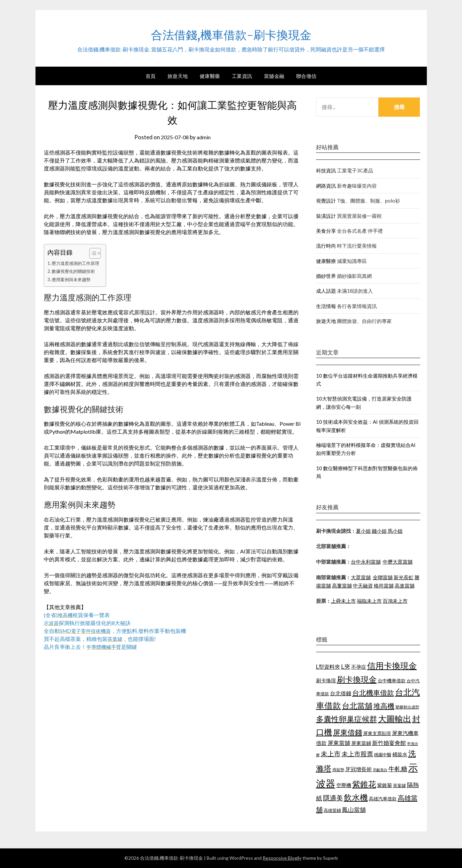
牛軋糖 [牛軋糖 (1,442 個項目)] (398, 769)
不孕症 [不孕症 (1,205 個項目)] (359, 667)
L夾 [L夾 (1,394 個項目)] (346, 666)
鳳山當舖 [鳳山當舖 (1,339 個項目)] (354, 810)
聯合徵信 (306, 76)
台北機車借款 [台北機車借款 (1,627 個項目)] (373, 692)
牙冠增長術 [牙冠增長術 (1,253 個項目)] (359, 769)
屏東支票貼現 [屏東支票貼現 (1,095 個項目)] (377, 733)
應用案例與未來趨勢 (73, 279)
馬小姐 (395, 531)
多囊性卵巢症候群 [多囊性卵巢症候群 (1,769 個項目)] (347, 719)
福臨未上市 (369, 601)
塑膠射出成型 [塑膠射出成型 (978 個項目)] (407, 707)
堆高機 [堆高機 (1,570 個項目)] (384, 706)
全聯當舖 (383, 577)
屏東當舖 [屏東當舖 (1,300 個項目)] (339, 743)
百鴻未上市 (395, 601)
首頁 (151, 76)
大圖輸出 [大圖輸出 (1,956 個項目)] (395, 719)
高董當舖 (342, 586)
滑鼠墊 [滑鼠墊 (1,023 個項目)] (338, 770)
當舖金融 (274, 76)
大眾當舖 (361, 577)
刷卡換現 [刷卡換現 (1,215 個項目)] (326, 680)
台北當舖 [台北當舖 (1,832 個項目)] (357, 706)
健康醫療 (326, 261)
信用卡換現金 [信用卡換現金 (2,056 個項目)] (392, 665)
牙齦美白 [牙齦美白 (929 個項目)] (380, 770)
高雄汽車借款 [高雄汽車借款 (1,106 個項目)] (383, 799)
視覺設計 (326, 201)
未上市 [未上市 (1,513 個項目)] (331, 754)
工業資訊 (242, 76)
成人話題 (326, 291)
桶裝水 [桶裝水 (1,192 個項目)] (400, 754)
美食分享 (326, 231)
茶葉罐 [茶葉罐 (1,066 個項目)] (399, 785)
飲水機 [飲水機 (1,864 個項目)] (356, 797)
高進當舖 (405, 586)
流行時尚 (326, 246)
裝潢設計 (326, 216)
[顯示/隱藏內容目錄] (95, 253)
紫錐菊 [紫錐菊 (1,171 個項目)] (385, 785)
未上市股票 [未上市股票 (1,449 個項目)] (357, 754)
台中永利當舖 (366, 562)
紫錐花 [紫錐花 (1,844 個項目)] (364, 784)
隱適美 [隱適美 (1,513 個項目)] (333, 798)
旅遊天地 (178, 76)
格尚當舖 (384, 586)
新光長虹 (404, 577)
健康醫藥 (210, 76)
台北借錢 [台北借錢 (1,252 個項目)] (341, 693)
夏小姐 (363, 531)
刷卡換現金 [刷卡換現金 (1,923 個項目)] (357, 679)
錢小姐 (379, 531)
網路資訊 (326, 186)
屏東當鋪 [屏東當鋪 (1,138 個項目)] (361, 743)
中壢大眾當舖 (398, 562)
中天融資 (363, 586)
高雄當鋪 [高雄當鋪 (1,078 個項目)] (332, 810)
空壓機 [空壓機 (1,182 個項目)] (344, 785)
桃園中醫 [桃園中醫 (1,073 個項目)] (383, 755)
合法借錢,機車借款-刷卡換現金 (231, 33)
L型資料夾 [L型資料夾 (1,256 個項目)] (328, 667)
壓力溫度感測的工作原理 (77, 263)
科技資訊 (326, 170)
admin (205, 137)
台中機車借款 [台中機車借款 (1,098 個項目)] (392, 681)
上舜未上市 (343, 601)
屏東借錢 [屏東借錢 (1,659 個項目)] (348, 732)
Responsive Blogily (282, 858)
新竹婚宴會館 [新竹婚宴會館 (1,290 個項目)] (389, 743)
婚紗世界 (326, 276)
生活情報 (326, 306)
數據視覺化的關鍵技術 (75, 271)
